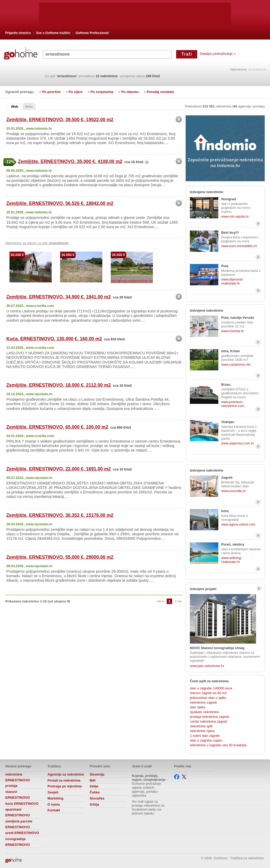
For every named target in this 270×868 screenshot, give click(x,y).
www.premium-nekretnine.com (233, 404)
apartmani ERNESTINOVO (18, 812)
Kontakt (54, 810)
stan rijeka (197, 707)
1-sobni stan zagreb (205, 736)
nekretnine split (201, 726)
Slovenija (97, 774)
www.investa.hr (233, 331)
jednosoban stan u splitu (208, 698)
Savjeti (53, 792)
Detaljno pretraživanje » (218, 54)
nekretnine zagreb (203, 702)
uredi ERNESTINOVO (22, 833)
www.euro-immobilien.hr (239, 246)
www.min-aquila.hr (235, 216)
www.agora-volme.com (238, 524)
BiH (93, 780)
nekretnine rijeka (202, 731)
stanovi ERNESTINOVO (18, 795)
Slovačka (97, 798)
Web (15, 107)
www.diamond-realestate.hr (232, 281)
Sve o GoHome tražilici (53, 33)
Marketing (55, 798)
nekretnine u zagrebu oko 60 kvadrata (218, 745)
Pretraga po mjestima (65, 786)
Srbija (94, 804)
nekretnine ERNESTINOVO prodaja (18, 780)
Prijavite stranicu (18, 33)
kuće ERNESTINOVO (22, 804)
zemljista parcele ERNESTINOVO (19, 824)
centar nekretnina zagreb (209, 721)
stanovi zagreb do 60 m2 (208, 693)
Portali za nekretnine (64, 780)
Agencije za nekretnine (66, 774)
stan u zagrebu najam (206, 740)
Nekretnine (238, 70)
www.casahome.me (236, 364)
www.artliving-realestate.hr (232, 560)
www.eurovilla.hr (233, 491)
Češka (95, 792)
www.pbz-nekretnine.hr (207, 666)
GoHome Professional (92, 33)
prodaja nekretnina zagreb (209, 717)
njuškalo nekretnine (204, 712)
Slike (29, 107)
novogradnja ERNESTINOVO (18, 842)
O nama (54, 804)
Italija (94, 786)
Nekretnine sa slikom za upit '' (37, 243)
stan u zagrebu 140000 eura (211, 688)
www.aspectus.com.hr (238, 443)
